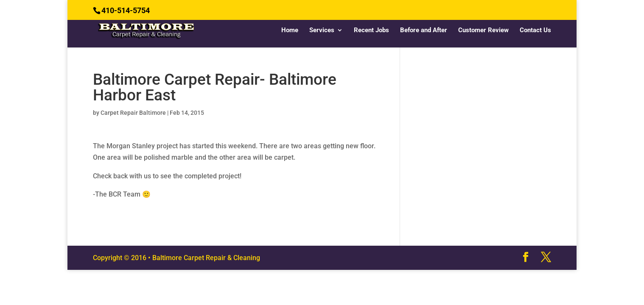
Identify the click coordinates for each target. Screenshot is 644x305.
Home (290, 30)
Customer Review (483, 30)
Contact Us (535, 30)
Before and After (424, 30)
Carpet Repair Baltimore (133, 113)
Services (322, 30)
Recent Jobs (371, 30)
